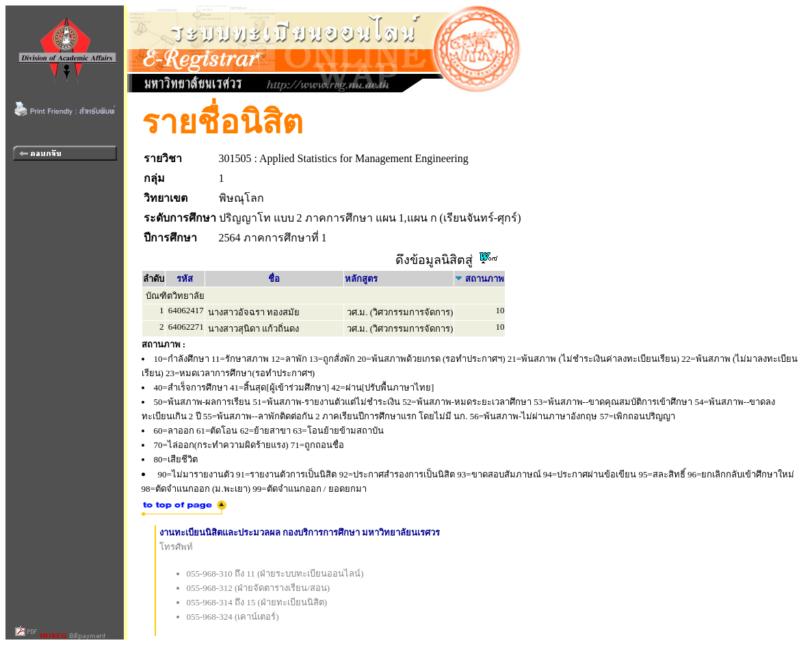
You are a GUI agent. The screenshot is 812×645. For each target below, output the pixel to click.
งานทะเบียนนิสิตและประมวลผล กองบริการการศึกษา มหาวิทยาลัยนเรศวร (300, 532)
